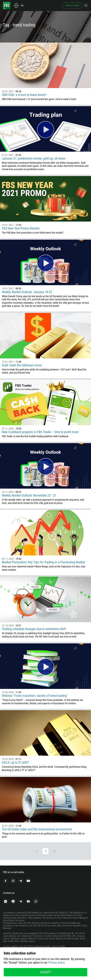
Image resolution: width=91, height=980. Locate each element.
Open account (72, 6)
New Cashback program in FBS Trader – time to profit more (40, 432)
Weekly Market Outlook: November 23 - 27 (29, 495)
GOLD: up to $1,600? (15, 762)
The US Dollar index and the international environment (37, 829)
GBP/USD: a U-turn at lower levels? (24, 95)
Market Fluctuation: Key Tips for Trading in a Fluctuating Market (43, 562)
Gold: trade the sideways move (22, 365)
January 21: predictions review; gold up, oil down (34, 158)
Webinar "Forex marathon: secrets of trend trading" (35, 696)
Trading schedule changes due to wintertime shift (34, 629)
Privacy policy (56, 963)
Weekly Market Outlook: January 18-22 (27, 292)
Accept (45, 972)
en (22, 6)
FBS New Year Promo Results (21, 228)
